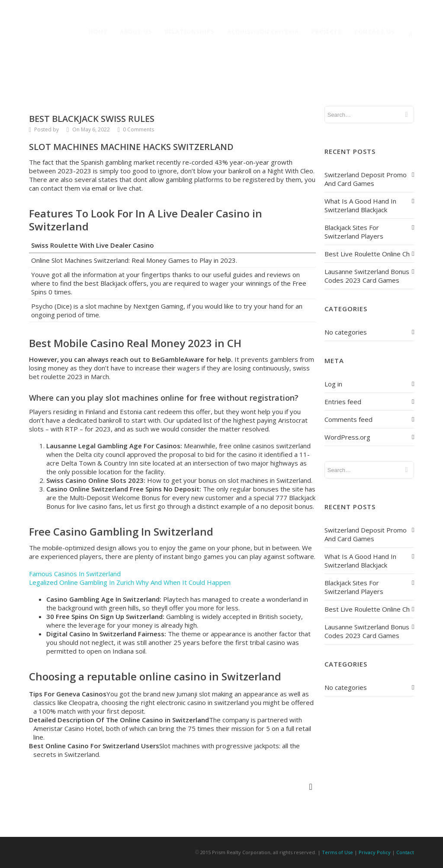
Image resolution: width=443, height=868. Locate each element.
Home (98, 32)
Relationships (190, 32)
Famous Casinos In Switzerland (75, 574)
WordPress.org (347, 437)
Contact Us (375, 32)
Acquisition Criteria (263, 32)
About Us (136, 32)
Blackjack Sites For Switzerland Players (354, 232)
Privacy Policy (375, 852)
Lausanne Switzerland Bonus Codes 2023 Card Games (367, 276)
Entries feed (343, 402)
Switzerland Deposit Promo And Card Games (366, 179)
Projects (327, 32)
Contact (405, 852)
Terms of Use (337, 852)
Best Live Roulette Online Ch (367, 254)
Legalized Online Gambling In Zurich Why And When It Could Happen (130, 582)
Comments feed (348, 419)
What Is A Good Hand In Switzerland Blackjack (360, 205)
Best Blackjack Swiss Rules (92, 119)
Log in (333, 384)
